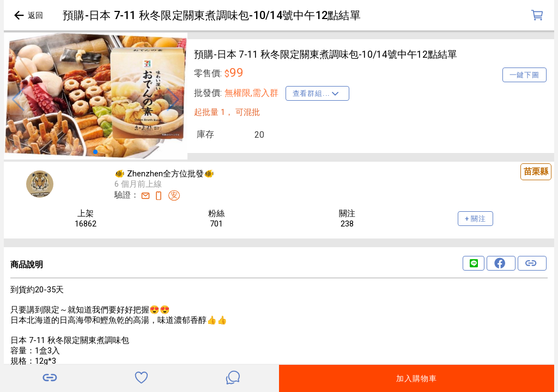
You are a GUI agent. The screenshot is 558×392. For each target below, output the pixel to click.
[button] (18, 100)
